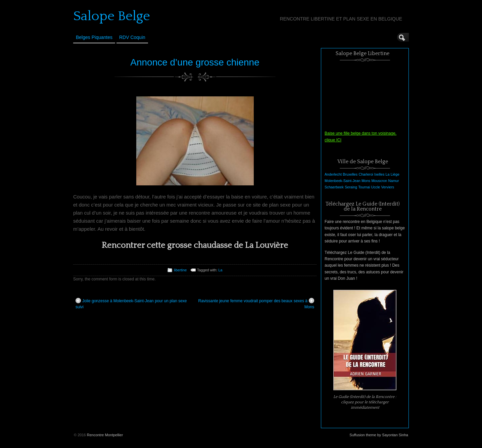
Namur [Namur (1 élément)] (394, 181)
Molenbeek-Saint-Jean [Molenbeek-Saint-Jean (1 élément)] (343, 181)
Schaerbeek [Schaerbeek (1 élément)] (334, 187)
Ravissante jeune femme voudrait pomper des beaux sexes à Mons (256, 304)
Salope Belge (112, 16)
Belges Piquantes (94, 37)
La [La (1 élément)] (388, 174)
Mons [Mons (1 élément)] (366, 181)
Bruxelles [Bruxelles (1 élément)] (350, 174)
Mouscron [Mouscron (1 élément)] (379, 181)
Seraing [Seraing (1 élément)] (351, 187)
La (221, 270)
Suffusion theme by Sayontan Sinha (379, 435)
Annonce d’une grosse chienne (195, 62)
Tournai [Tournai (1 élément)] (364, 187)
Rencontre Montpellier (105, 435)
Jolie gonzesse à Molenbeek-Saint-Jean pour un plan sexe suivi (131, 304)
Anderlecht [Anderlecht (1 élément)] (333, 174)
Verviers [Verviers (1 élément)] (388, 187)
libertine (180, 270)
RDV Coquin (132, 37)
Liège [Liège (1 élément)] (395, 174)
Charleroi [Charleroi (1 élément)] (366, 174)
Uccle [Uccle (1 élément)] (376, 187)
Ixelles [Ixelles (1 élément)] (379, 174)
